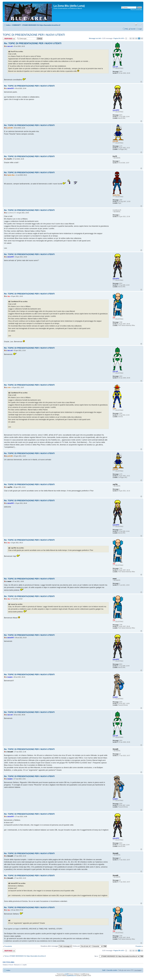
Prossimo (139, 946)
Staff (104, 970)
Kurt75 (10, 159)
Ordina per (82, 946)
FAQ (126, 29)
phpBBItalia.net (71, 976)
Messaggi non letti (95, 38)
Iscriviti (133, 29)
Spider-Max (11, 175)
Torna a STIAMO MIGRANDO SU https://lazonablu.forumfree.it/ (25, 956)
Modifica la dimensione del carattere (140, 25)
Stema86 (10, 752)
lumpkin (10, 677)
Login (140, 29)
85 (142, 38)
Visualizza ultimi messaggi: (56, 946)
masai (9, 581)
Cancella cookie (112, 970)
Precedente (8, 946)
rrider (9, 388)
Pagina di (119, 38)
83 (136, 38)
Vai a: (96, 956)
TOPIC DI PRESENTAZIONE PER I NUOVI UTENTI (34, 35)
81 (131, 38)
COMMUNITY (17, 25)
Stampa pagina (136, 25)
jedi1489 (10, 128)
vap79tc (10, 487)
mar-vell (10, 46)
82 (133, 38)
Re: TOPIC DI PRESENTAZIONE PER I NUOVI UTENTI (33, 43)
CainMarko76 (12, 213)
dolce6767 (11, 88)
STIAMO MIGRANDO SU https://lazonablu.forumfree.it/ (41, 25)
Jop (9, 296)
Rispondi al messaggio (9, 39)
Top (141, 82)
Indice (8, 25)
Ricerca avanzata (136, 10)
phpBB (66, 974)
